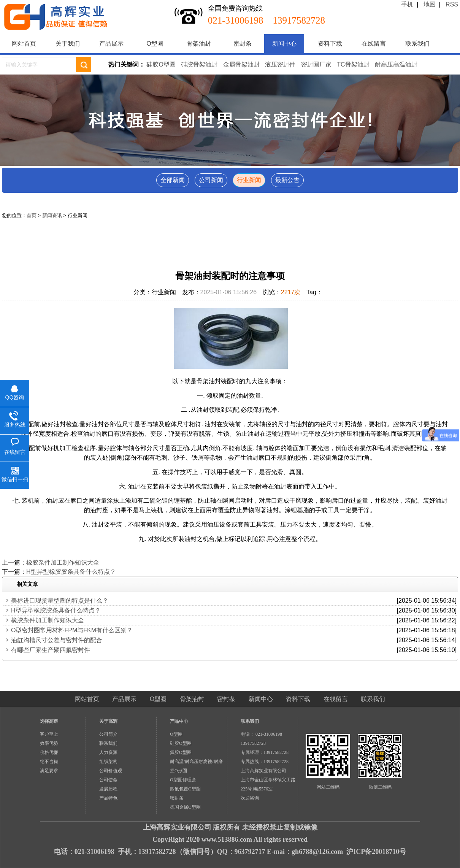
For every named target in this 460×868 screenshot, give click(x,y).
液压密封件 (280, 64)
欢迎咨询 (250, 798)
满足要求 (49, 771)
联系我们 (417, 44)
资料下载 (330, 44)
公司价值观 (111, 771)
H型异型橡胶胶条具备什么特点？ (71, 572)
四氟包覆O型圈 (185, 789)
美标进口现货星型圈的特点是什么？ (60, 601)
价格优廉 (49, 752)
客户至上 (49, 734)
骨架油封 (199, 44)
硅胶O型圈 (161, 64)
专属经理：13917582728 (265, 752)
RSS (452, 4)
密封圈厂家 (316, 64)
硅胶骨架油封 (199, 64)
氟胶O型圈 (181, 752)
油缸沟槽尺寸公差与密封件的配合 (57, 640)
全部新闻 (173, 180)
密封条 (243, 44)
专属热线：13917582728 (265, 762)
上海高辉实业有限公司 (263, 771)
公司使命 (108, 780)
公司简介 (108, 734)
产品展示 (111, 44)
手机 (407, 4)
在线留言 (374, 44)
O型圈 (155, 44)
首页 (32, 215)
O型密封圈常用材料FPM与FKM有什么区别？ (72, 630)
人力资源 (108, 752)
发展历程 (108, 789)
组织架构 (108, 762)
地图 (430, 4)
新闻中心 (284, 44)
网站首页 (24, 44)
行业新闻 (249, 180)
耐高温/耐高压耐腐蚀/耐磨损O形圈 (196, 766)
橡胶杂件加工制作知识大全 (63, 563)
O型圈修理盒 (183, 780)
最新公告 (287, 180)
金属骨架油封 (241, 64)
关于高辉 (108, 721)
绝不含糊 (49, 762)
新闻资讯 (52, 215)
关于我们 (68, 44)
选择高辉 (49, 721)
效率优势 (49, 743)
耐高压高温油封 (396, 64)
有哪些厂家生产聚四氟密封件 (51, 650)
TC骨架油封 (353, 64)
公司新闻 (211, 180)
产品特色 (108, 798)
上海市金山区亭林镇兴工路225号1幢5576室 (268, 784)
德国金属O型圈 (185, 807)
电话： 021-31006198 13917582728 (264, 739)
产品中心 (179, 721)
